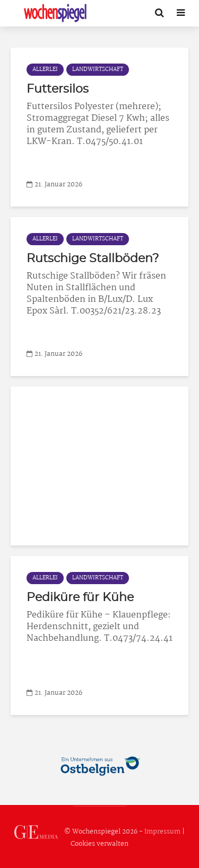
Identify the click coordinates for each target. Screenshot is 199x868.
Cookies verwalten (99, 844)
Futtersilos (58, 89)
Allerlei (45, 70)
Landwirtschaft (98, 70)
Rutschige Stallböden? (93, 258)
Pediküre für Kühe (80, 597)
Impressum (162, 832)
